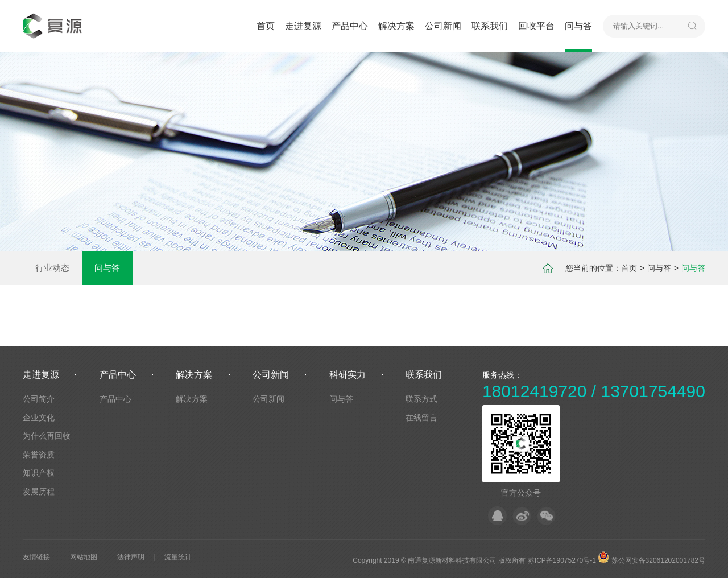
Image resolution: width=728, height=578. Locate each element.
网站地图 (84, 557)
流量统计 (178, 557)
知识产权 (39, 473)
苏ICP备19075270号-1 (562, 560)
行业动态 (52, 268)
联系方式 (421, 399)
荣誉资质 (39, 455)
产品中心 (350, 26)
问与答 (578, 26)
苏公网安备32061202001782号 (652, 560)
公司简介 (39, 399)
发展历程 (39, 492)
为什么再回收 (47, 436)
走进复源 (303, 26)
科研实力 (348, 375)
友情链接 (36, 557)
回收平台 (536, 26)
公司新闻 (443, 26)
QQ (497, 516)
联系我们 (490, 26)
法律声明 (131, 557)
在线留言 (421, 418)
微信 (546, 516)
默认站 (54, 26)
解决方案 (396, 26)
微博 (522, 516)
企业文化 (39, 418)
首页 (266, 26)
